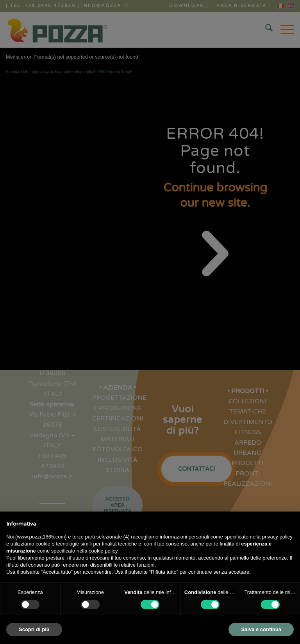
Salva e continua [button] (261, 629)
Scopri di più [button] (34, 629)
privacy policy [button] (277, 537)
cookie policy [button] (103, 551)
